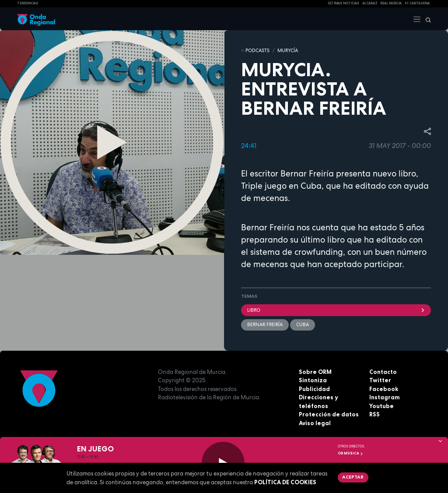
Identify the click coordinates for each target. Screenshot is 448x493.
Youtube (381, 406)
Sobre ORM (315, 372)
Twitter (380, 380)
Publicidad (314, 389)
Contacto (383, 372)
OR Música (350, 453)
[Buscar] (426, 19)
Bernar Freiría (265, 324)
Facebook (384, 389)
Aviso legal (315, 423)
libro (336, 310)
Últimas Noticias (343, 3)
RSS (374, 414)
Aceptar (353, 477)
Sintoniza (313, 380)
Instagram (385, 397)
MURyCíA (288, 50)
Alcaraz (370, 3)
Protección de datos (329, 414)
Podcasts (257, 50)
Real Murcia (391, 3)
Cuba (303, 324)
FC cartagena (417, 3)
